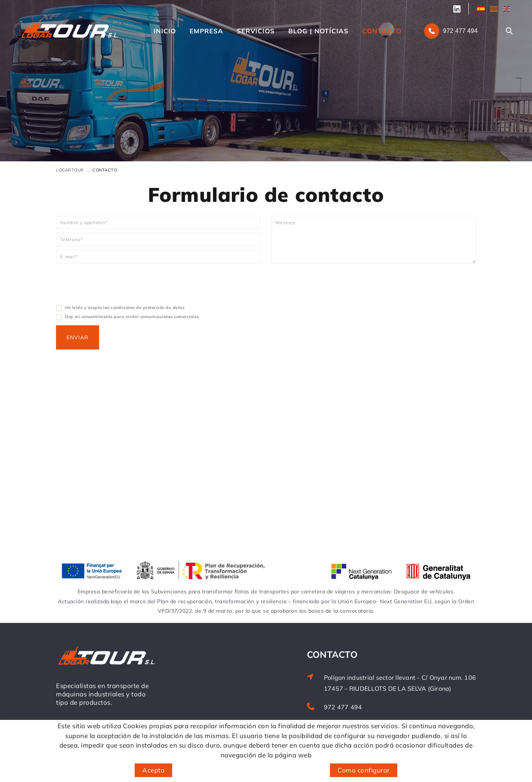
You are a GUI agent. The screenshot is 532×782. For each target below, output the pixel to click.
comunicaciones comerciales (170, 317)
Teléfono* (72, 240)
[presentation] (114, 286)
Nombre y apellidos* (84, 222)
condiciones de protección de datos (148, 307)
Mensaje (286, 222)
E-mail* (69, 257)
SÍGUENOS (458, 9)
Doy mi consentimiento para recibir (102, 317)
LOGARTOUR (70, 170)
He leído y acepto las (87, 307)
